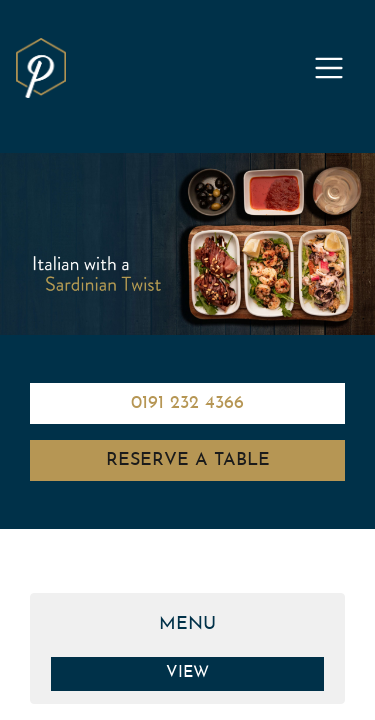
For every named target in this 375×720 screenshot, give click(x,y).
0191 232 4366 (187, 403)
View (187, 673)
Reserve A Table (188, 460)
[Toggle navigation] (329, 68)
